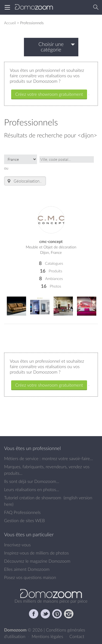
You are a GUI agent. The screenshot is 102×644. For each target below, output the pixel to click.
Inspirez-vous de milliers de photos (36, 553)
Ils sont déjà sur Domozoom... (32, 481)
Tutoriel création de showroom (33, 498)
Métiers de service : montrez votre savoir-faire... (49, 458)
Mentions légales (48, 636)
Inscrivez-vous (17, 545)
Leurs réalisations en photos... (32, 489)
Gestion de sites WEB (24, 520)
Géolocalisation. (23, 181)
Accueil (10, 23)
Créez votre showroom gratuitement (49, 94)
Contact (77, 636)
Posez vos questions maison (30, 577)
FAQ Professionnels (22, 512)
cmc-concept (51, 241)
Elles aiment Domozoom (27, 569)
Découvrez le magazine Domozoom (37, 561)
